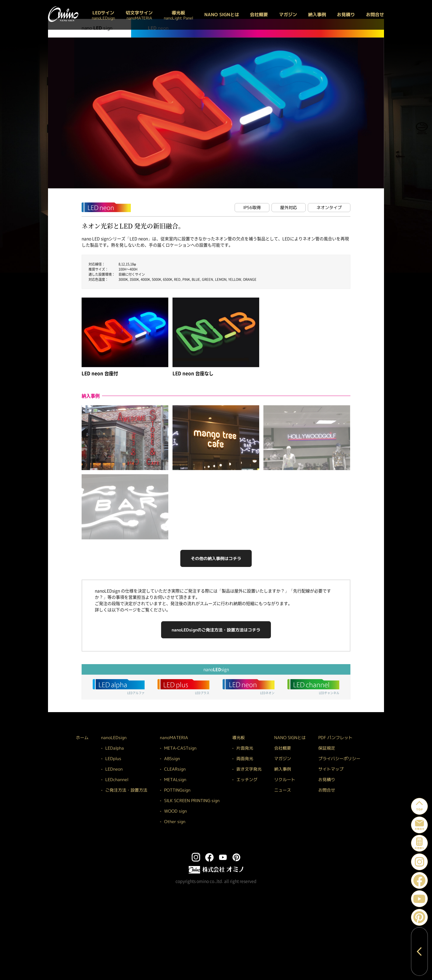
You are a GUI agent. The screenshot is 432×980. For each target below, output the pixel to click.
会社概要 (259, 15)
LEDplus (113, 758)
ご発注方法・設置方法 (126, 790)
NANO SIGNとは (222, 15)
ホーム (82, 737)
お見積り (346, 15)
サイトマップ (331, 769)
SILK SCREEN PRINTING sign (192, 800)
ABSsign (172, 758)
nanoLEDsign (114, 737)
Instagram (428, 857)
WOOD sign (175, 811)
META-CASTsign (180, 748)
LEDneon (114, 769)
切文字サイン (139, 15)
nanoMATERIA (174, 737)
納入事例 (317, 15)
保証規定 (327, 748)
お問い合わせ (428, 820)
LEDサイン (103, 15)
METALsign (175, 779)
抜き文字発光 (249, 769)
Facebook (428, 875)
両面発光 (245, 758)
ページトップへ (428, 801)
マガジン (288, 15)
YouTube (428, 894)
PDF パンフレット (335, 737)
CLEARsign (175, 769)
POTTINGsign (177, 790)
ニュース (283, 790)
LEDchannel (117, 779)
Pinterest (428, 912)
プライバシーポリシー (339, 758)
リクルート (285, 779)
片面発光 (245, 748)
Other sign (175, 821)
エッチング (247, 779)
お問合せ (375, 15)
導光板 (178, 15)
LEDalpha (115, 748)
